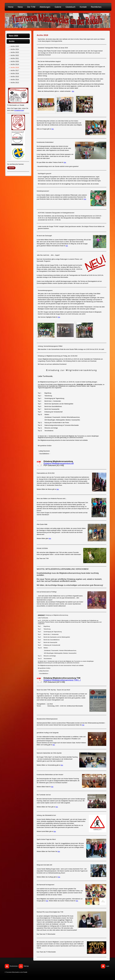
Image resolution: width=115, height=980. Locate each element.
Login (108, 966)
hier (73, 91)
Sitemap (26, 966)
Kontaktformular (19, 110)
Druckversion (14, 966)
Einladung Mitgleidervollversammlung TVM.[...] (62, 680)
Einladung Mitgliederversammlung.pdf (59, 463)
